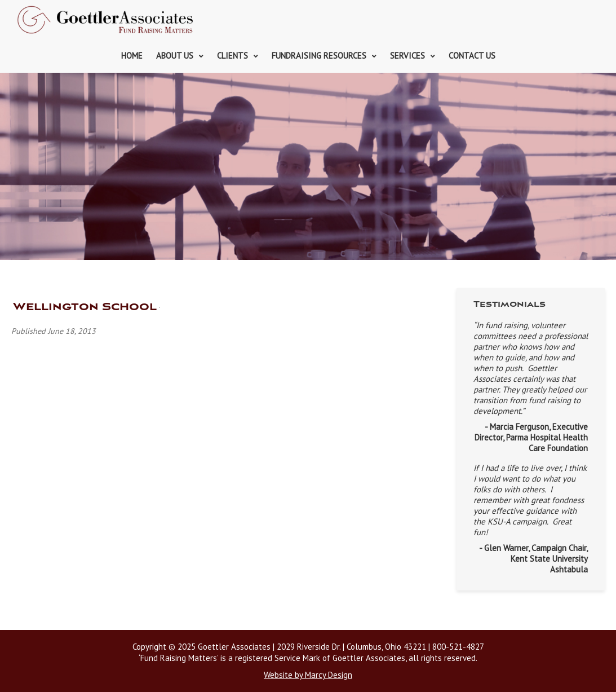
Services (407, 56)
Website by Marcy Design (308, 675)
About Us (175, 56)
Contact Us (472, 56)
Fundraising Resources (319, 56)
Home (132, 56)
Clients (232, 56)
